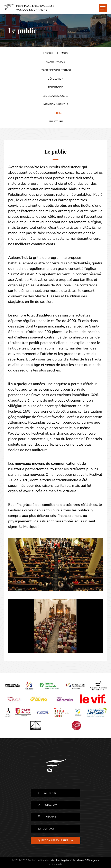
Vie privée (77, 860)
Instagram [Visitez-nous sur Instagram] (50, 805)
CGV (87, 860)
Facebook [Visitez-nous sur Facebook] (49, 793)
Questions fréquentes (53, 841)
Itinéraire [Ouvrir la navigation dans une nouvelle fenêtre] (49, 817)
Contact (49, 829)
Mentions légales (60, 860)
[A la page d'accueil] (29, 7)
